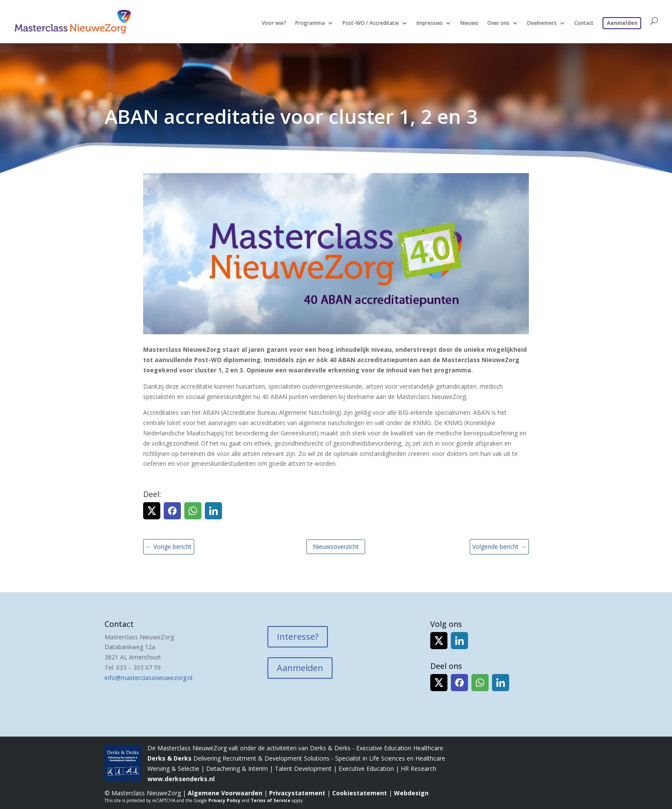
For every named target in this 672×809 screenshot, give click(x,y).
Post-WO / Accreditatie (371, 23)
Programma (310, 23)
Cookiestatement (360, 793)
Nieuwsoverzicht (336, 547)
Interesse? (298, 637)
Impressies (430, 23)
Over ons (498, 23)
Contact (584, 23)
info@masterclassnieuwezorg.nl (148, 678)
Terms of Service (271, 800)
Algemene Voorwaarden (225, 793)
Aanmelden (622, 23)
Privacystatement (297, 793)
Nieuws (469, 23)
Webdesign (411, 793)
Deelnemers (542, 23)
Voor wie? (274, 23)
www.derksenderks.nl (181, 779)
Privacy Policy (224, 800)
